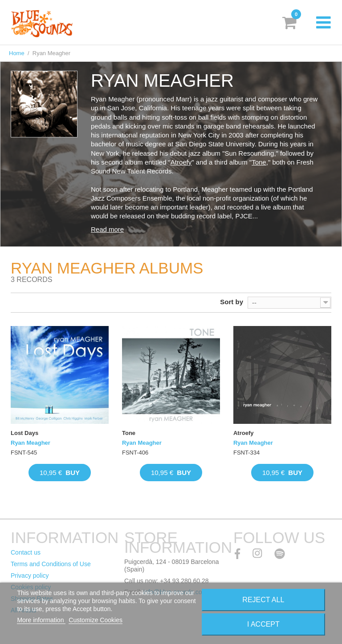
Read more (107, 229)
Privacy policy (30, 576)
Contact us (26, 552)
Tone (259, 162)
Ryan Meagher (31, 443)
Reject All (263, 600)
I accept (263, 624)
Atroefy (181, 162)
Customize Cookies (96, 620)
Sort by (232, 302)
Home (17, 53)
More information (41, 620)
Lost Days (24, 433)
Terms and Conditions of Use (51, 564)
